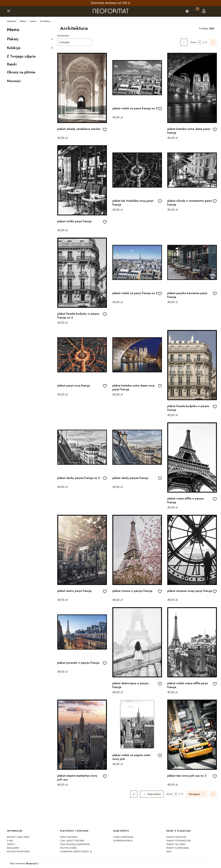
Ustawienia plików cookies (75, 852)
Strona (193, 42)
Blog (169, 852)
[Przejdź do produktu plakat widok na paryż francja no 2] (137, 262)
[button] (9, 11)
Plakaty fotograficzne (179, 841)
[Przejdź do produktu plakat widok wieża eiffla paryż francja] (192, 642)
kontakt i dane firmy (18, 837)
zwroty (11, 844)
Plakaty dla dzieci (176, 844)
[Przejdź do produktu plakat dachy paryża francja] (137, 447)
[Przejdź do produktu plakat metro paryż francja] (82, 550)
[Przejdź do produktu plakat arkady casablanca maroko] (82, 88)
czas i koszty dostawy (72, 841)
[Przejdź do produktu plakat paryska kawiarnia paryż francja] (192, 262)
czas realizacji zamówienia (75, 844)
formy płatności (69, 837)
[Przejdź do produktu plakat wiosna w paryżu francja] (137, 550)
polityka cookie (68, 848)
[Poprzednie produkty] (152, 794)
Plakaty (23, 21)
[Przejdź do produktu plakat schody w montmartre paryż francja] (192, 170)
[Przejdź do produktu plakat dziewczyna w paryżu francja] (137, 642)
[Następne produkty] (196, 794)
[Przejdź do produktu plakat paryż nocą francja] (82, 355)
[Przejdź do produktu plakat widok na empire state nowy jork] (137, 724)
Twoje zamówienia (123, 837)
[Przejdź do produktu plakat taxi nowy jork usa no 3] (192, 735)
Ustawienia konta (123, 841)
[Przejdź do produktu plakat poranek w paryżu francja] (82, 632)
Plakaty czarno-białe (178, 848)
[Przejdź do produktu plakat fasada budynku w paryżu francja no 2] (82, 273)
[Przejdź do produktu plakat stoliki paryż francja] (82, 180)
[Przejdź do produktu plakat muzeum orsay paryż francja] (192, 550)
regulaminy (13, 848)
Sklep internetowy (23, 864)
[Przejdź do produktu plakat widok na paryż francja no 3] (137, 78)
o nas (10, 841)
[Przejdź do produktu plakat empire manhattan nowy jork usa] (82, 735)
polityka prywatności (19, 852)
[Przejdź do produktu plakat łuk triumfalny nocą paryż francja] (137, 170)
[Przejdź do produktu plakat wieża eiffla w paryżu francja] (192, 457)
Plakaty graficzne (176, 837)
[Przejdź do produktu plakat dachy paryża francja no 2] (82, 447)
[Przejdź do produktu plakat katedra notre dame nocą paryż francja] (137, 355)
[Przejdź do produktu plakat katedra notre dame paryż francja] (192, 88)
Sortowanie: (63, 36)
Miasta (33, 21)
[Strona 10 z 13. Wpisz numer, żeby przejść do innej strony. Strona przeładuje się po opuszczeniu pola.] (199, 42)
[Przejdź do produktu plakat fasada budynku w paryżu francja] (192, 365)
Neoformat (11, 21)
